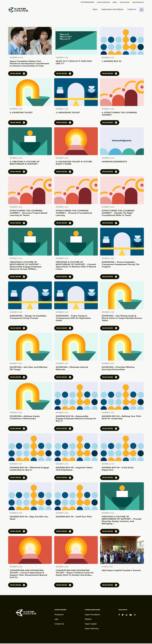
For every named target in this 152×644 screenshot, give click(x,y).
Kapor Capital (125, 2)
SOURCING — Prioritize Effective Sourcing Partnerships (118, 369)
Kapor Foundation (103, 2)
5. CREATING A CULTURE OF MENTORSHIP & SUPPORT (25, 163)
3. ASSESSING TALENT (68, 113)
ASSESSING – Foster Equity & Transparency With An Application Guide (73, 319)
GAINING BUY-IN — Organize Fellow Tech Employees (74, 469)
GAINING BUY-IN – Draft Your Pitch (74, 517)
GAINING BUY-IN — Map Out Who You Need (29, 518)
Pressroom (59, 615)
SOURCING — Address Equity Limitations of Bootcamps (25, 418)
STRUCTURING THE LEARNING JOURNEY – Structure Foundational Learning (74, 213)
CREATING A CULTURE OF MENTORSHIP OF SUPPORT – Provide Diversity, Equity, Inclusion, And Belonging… (122, 521)
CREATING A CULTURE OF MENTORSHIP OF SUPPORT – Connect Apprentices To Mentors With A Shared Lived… (76, 266)
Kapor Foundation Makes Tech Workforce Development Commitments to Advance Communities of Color (29, 64)
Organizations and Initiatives (112, 10)
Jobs (56, 620)
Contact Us (132, 10)
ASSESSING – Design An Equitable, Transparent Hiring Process (28, 317)
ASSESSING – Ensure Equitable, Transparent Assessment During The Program (121, 265)
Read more (18, 74)
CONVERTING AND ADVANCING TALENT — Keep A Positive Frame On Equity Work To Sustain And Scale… (75, 573)
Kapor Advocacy (138, 2)
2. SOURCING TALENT (21, 113)
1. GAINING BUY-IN (111, 62)
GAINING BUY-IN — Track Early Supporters (118, 469)
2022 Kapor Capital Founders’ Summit (121, 571)
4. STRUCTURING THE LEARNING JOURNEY (119, 114)
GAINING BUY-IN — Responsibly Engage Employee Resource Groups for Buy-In (76, 419)
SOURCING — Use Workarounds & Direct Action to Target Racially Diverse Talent (122, 319)
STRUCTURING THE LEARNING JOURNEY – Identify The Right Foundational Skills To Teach (118, 213)
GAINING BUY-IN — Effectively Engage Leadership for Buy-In (29, 469)
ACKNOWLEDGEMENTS (114, 162)
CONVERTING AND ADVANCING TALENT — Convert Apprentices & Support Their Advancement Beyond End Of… (28, 574)
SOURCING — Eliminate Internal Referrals (72, 369)
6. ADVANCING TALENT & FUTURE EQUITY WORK (74, 163)
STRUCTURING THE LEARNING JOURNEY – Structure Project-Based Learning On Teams (28, 213)
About (95, 10)
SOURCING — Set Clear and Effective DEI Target (29, 369)
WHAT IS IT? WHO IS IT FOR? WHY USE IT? (74, 63)
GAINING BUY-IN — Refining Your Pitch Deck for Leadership (121, 418)
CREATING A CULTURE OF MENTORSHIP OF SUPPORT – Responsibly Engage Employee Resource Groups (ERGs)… (26, 266)
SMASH (115, 2)
